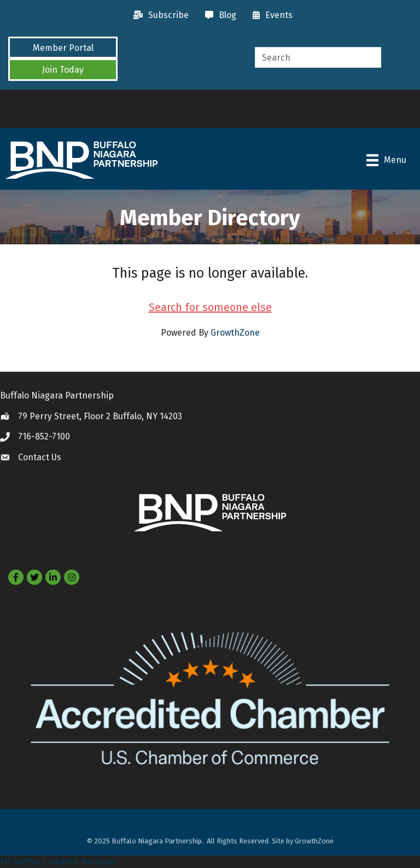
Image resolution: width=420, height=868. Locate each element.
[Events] (270, 15)
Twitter (26, 862)
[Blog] (218, 15)
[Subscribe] (158, 15)
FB (5, 862)
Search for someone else (210, 307)
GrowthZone (235, 333)
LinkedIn (60, 862)
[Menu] (386, 160)
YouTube (97, 862)
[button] (63, 48)
